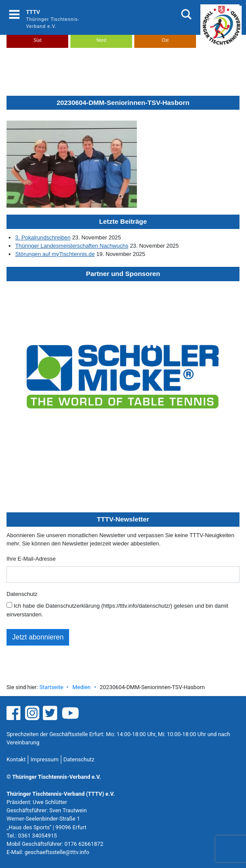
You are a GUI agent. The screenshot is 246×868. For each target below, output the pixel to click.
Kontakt (16, 759)
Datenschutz (22, 594)
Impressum (44, 759)
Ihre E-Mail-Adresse (31, 559)
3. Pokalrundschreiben (43, 237)
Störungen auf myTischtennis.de (55, 254)
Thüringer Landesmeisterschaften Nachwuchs (72, 246)
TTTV (33, 12)
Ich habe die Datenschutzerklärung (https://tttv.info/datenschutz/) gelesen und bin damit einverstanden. (117, 610)
